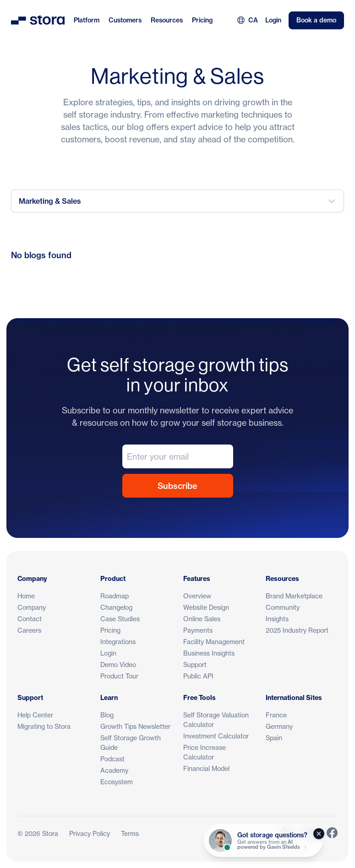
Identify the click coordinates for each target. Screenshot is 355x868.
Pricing (202, 20)
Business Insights (209, 653)
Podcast (112, 759)
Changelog (116, 607)
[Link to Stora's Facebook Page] (332, 833)
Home (26, 596)
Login (273, 20)
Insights (277, 619)
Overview (197, 596)
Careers (29, 630)
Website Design (206, 607)
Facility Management (214, 642)
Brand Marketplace (294, 596)
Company (32, 607)
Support (195, 665)
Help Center (35, 715)
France (276, 715)
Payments (198, 630)
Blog (107, 715)
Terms (130, 833)
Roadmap (115, 596)
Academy (114, 770)
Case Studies (120, 619)
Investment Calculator (216, 736)
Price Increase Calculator (205, 752)
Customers (125, 20)
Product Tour (119, 676)
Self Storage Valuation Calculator (216, 720)
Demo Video (118, 665)
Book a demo (316, 20)
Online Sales (202, 619)
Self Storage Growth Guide (131, 743)
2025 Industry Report (297, 630)
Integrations (118, 642)
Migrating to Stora (44, 726)
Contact (30, 619)
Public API (198, 676)
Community (283, 607)
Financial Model (206, 768)
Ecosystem (117, 782)
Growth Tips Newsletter (135, 726)
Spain (274, 738)
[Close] (319, 834)
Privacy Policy (90, 833)
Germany (279, 726)
